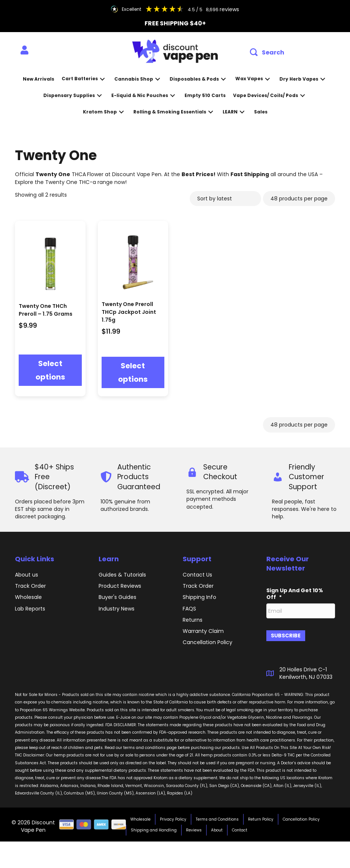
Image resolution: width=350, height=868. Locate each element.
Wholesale (28, 597)
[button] (267, 52)
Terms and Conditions (217, 816)
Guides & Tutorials (122, 575)
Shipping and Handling (154, 827)
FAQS (189, 609)
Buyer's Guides (117, 597)
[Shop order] (225, 199)
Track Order (30, 586)
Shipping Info (199, 597)
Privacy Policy (173, 816)
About (217, 827)
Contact (240, 827)
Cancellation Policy (301, 816)
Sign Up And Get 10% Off (295, 594)
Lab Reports (30, 609)
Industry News (117, 609)
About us (27, 575)
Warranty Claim (203, 631)
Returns (193, 620)
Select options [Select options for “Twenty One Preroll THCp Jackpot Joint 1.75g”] (133, 372)
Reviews (194, 827)
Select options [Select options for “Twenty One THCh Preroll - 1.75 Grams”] (50, 370)
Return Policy (261, 816)
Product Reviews (120, 586)
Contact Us (197, 575)
